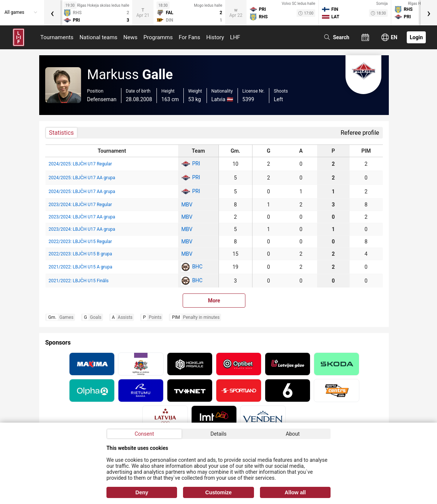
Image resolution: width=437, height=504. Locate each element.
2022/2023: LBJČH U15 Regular (80, 242)
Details (219, 434)
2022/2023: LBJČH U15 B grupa (80, 254)
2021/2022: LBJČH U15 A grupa (80, 267)
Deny (142, 492)
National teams (99, 37)
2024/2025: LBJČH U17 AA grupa (82, 178)
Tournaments (57, 37)
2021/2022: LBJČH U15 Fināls (79, 281)
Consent (144, 434)
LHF (235, 37)
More (214, 301)
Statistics (61, 133)
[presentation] (52, 13)
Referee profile (360, 133)
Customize (219, 492)
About (293, 434)
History (215, 37)
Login (416, 37)
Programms (158, 37)
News (130, 37)
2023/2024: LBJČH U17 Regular (80, 205)
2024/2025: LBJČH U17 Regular (80, 164)
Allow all (295, 492)
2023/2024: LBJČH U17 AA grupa (82, 217)
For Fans (189, 37)
